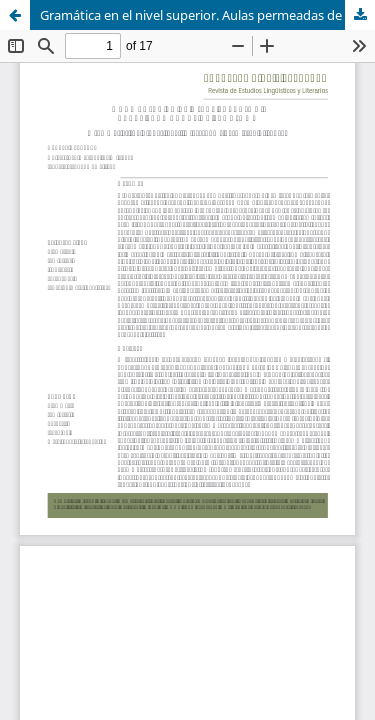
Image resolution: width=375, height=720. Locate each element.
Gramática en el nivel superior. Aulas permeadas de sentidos (207, 15)
